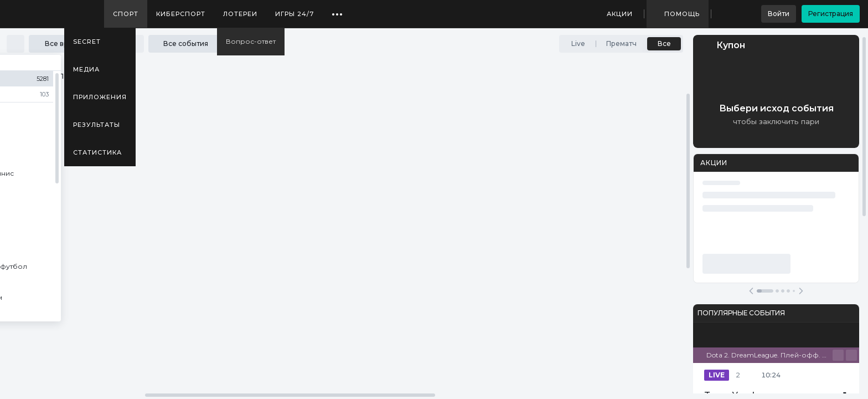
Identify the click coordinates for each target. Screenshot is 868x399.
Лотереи (240, 14)
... (337, 10)
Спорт (126, 14)
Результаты (97, 125)
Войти (779, 14)
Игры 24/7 (294, 14)
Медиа (86, 69)
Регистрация (831, 14)
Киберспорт (181, 14)
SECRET (87, 42)
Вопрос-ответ (251, 41)
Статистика (97, 152)
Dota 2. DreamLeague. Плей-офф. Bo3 (769, 355)
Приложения (100, 97)
